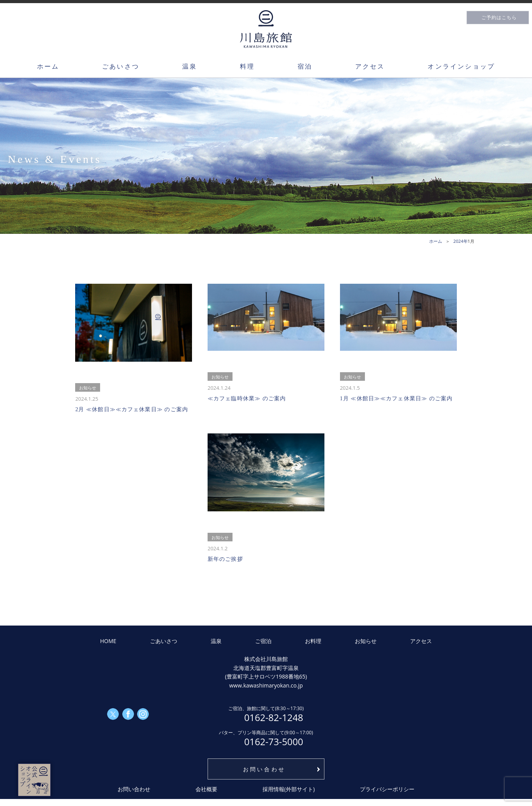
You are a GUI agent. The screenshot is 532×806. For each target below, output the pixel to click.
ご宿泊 (263, 641)
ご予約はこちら (499, 18)
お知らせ (366, 641)
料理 (247, 66)
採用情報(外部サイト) (289, 789)
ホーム (48, 66)
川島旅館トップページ (266, 29)
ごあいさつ (121, 66)
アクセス (370, 66)
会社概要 (206, 789)
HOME (108, 641)
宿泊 (305, 66)
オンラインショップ (461, 66)
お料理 (313, 641)
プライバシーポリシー (387, 789)
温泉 (190, 66)
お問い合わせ (264, 769)
